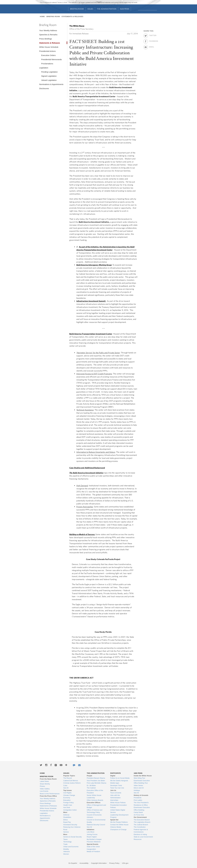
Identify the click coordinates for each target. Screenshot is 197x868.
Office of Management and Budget (96, 806)
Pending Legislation (49, 72)
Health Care (68, 805)
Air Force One (139, 815)
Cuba (65, 785)
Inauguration (91, 849)
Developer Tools (116, 785)
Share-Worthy (45, 784)
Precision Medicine (94, 842)
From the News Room (48, 779)
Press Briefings (46, 39)
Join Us (113, 790)
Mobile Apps (115, 783)
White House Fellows (118, 803)
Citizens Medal (116, 827)
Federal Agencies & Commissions (141, 831)
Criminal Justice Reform (72, 783)
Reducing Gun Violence (72, 827)
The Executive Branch (142, 820)
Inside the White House (143, 776)
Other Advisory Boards (95, 800)
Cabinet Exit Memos (71, 781)
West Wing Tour (139, 778)
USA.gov (125, 863)
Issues (90, 9)
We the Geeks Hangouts (119, 781)
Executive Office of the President (95, 792)
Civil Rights (67, 793)
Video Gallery (45, 789)
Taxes (65, 839)
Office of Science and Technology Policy (95, 811)
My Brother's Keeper (94, 839)
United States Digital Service (118, 811)
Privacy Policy (114, 863)
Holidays (137, 790)
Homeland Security (70, 825)
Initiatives (91, 830)
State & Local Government (143, 837)
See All (66, 788)
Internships (114, 800)
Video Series (138, 785)
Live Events (44, 791)
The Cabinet (91, 788)
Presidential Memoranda (51, 59)
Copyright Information (99, 863)
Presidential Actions (47, 51)
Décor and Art (139, 788)
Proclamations (47, 64)
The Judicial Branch (141, 825)
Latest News (44, 781)
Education (67, 800)
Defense (66, 815)
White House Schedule (49, 47)
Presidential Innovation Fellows (118, 806)
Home (42, 17)
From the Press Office (48, 796)
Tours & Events (116, 793)
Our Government (140, 817)
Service (66, 832)
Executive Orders (48, 55)
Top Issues (68, 790)
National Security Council (96, 825)
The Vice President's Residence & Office (141, 804)
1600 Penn (125, 9)
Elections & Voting (140, 834)
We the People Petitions (119, 822)
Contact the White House (119, 825)
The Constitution (140, 827)
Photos (42, 786)
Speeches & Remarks (48, 35)
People (90, 776)
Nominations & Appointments (51, 84)
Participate (115, 773)
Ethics (66, 820)
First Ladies (138, 800)
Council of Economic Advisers (94, 816)
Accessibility (84, 863)
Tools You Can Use (117, 788)
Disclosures (44, 88)
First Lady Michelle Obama (97, 783)
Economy (67, 798)
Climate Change (69, 795)
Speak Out (114, 820)
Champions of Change (118, 830)
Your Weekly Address (48, 30)
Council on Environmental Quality (96, 821)
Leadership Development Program (119, 816)
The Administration (107, 9)
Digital (113, 776)
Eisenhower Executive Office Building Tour (142, 782)
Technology (67, 842)
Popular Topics (69, 776)
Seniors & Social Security (72, 837)
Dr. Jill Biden (91, 785)
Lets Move (91, 832)
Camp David (138, 812)
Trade (65, 844)
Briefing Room (77, 9)
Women (66, 854)
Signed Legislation (49, 76)
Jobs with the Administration (115, 797)
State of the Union (93, 847)
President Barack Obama (96, 778)
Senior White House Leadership (94, 797)
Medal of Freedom (93, 851)
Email (151, 46)
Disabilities (67, 817)
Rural (65, 830)
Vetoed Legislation (49, 80)
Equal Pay (67, 822)
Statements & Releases (72, 17)
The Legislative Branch (142, 822)
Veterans (67, 851)
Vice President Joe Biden (96, 781)
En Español (73, 863)
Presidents (138, 798)
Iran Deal (67, 807)
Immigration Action (70, 810)
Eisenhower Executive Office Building (142, 809)
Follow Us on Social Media (120, 778)
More (65, 812)
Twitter (151, 35)
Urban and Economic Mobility (71, 848)
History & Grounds (141, 795)
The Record (68, 778)
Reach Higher (92, 837)
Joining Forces (92, 834)
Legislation (44, 68)
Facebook (151, 41)
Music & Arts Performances (50, 794)
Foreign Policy (68, 803)
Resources (138, 839)
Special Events (93, 844)
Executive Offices (94, 803)
